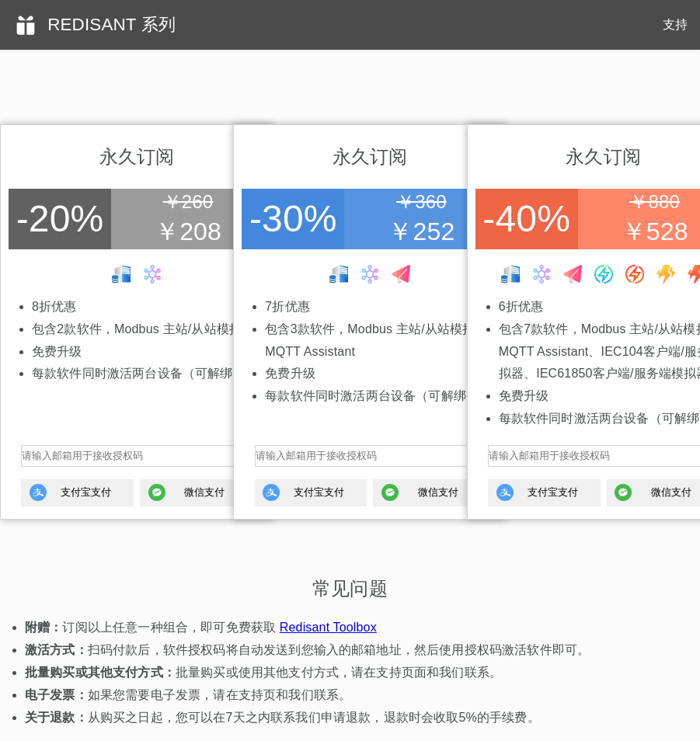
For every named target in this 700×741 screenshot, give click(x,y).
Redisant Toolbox (328, 627)
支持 (675, 24)
